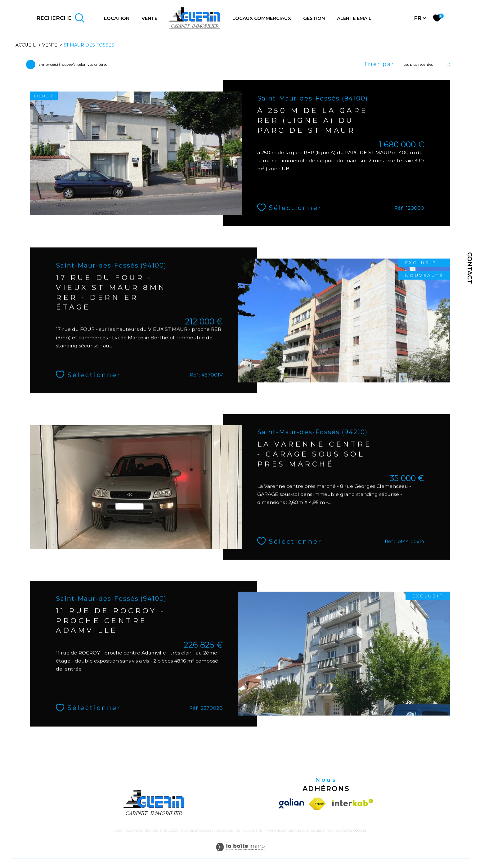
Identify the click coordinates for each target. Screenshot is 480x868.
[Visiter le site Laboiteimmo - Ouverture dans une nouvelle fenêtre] (240, 854)
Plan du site (252, 831)
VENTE (149, 18)
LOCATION (117, 18)
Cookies (360, 831)
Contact (470, 268)
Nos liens (316, 831)
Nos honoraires (227, 831)
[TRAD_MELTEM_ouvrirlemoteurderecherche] (61, 18)
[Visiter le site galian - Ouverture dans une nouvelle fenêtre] (293, 804)
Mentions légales (279, 831)
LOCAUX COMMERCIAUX (262, 18)
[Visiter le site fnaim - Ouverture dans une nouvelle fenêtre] (317, 804)
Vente (50, 45)
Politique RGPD (339, 831)
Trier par (379, 64)
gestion (314, 18)
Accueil (26, 45)
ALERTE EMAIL (354, 18)
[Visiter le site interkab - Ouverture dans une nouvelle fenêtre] (351, 804)
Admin (301, 831)
